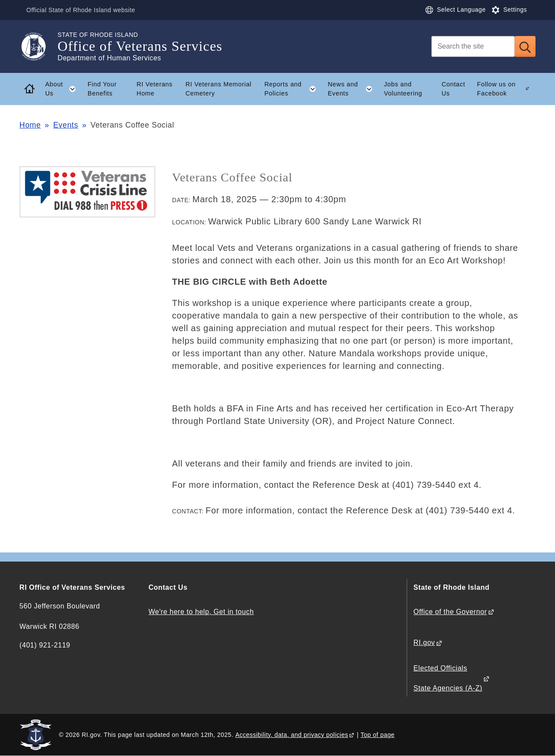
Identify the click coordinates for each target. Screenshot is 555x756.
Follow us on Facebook (496, 89)
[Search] (473, 46)
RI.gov (424, 643)
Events (66, 125)
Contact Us (453, 89)
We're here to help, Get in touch (201, 612)
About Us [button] (63, 89)
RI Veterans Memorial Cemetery (219, 89)
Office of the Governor (450, 612)
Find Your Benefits (102, 89)
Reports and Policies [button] (293, 89)
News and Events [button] (353, 89)
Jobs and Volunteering (403, 89)
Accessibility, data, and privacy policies (292, 735)
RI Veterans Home (155, 89)
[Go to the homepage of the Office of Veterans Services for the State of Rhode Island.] (39, 46)
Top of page (378, 735)
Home (30, 125)
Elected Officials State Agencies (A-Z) (448, 678)
